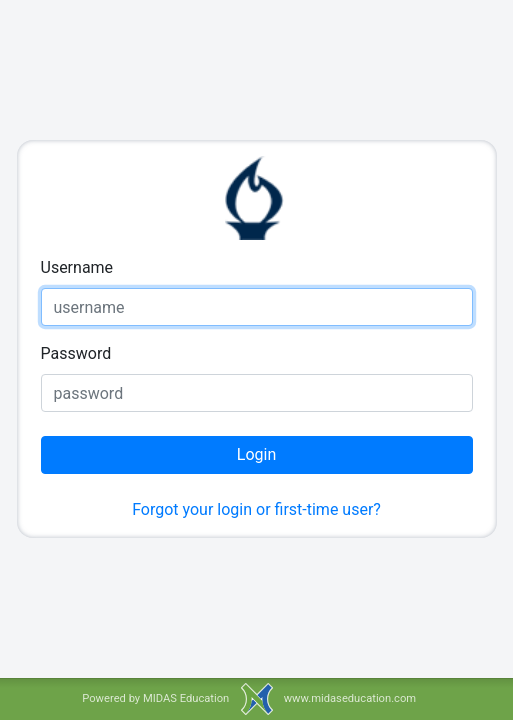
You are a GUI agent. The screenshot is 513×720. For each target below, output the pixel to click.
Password (76, 353)
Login (256, 454)
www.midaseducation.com (350, 698)
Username (77, 267)
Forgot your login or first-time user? (256, 509)
